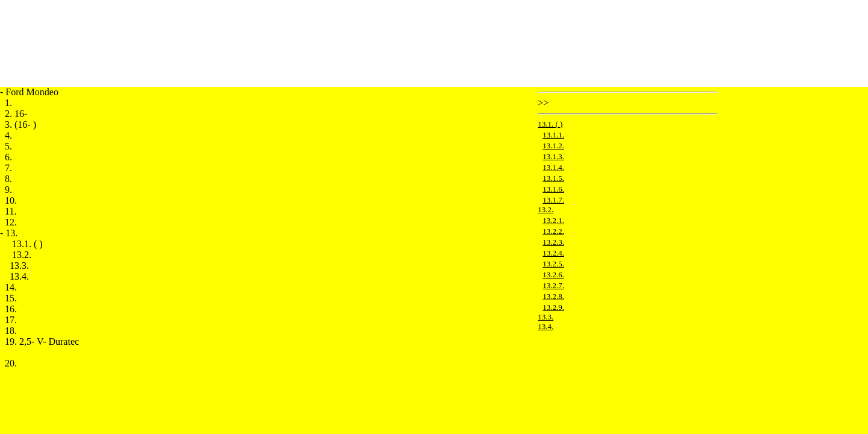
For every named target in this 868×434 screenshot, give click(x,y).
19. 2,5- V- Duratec (42, 341)
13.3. (19, 266)
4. (8, 135)
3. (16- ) (20, 124)
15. (11, 298)
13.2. (22, 255)
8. (8, 179)
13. (11, 233)
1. (8, 103)
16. (11, 309)
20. (11, 363)
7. (8, 168)
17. (11, 320)
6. (8, 157)
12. (11, 222)
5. (8, 146)
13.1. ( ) (27, 244)
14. (11, 287)
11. (11, 211)
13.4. (19, 276)
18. (11, 331)
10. (11, 200)
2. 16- (16, 114)
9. (8, 190)
